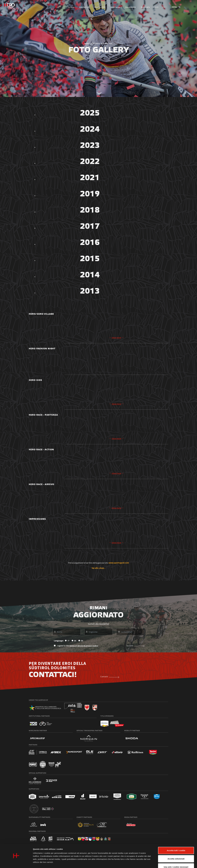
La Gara (70, 7)
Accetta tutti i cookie (176, 843)
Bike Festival (83, 7)
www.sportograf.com (119, 563)
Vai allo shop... (99, 568)
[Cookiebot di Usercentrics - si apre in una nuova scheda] (16, 863)
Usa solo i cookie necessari (176, 860)
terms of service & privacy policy (84, 646)
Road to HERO (99, 7)
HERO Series (114, 7)
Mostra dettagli (132, 863)
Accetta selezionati (176, 852)
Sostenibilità (129, 7)
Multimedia (144, 7)
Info (155, 7)
